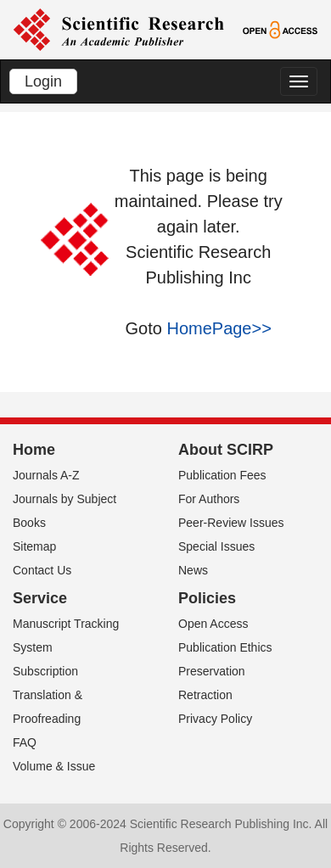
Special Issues (216, 546)
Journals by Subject (65, 499)
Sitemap (34, 546)
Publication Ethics (225, 647)
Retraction (205, 695)
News (193, 570)
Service (40, 598)
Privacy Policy (215, 719)
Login (43, 81)
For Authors (209, 499)
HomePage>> (219, 328)
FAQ (25, 742)
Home (34, 450)
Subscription (45, 671)
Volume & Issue (54, 766)
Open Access (213, 624)
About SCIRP (226, 450)
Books (29, 523)
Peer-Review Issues (231, 523)
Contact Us (42, 570)
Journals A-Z (46, 475)
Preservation (212, 671)
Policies (207, 598)
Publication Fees (222, 475)
